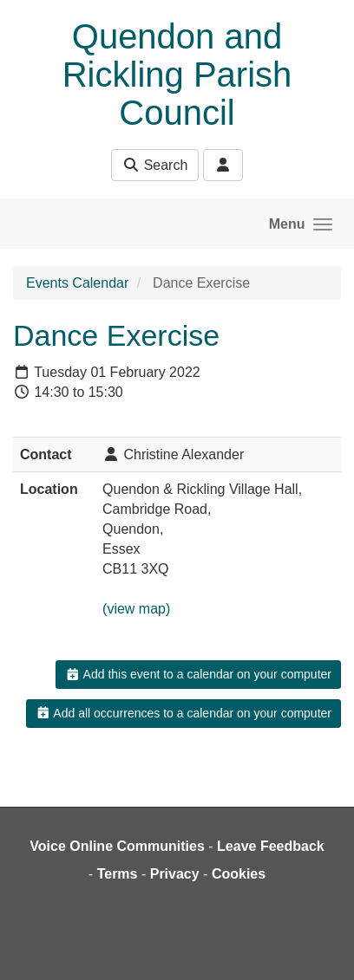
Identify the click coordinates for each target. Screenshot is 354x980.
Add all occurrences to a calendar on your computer (184, 713)
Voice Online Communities (117, 846)
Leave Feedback (271, 846)
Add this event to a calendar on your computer (198, 674)
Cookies (239, 874)
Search (155, 165)
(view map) (136, 609)
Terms (118, 874)
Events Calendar (77, 283)
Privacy (175, 874)
